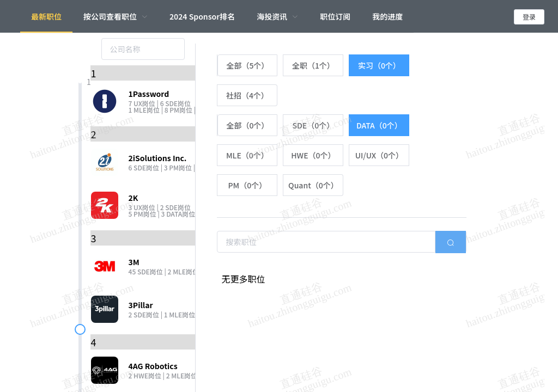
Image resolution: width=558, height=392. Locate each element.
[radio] (247, 65)
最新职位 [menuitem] (46, 16)
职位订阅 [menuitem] (335, 16)
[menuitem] (116, 16)
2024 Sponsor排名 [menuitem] (202, 16)
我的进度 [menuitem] (387, 16)
